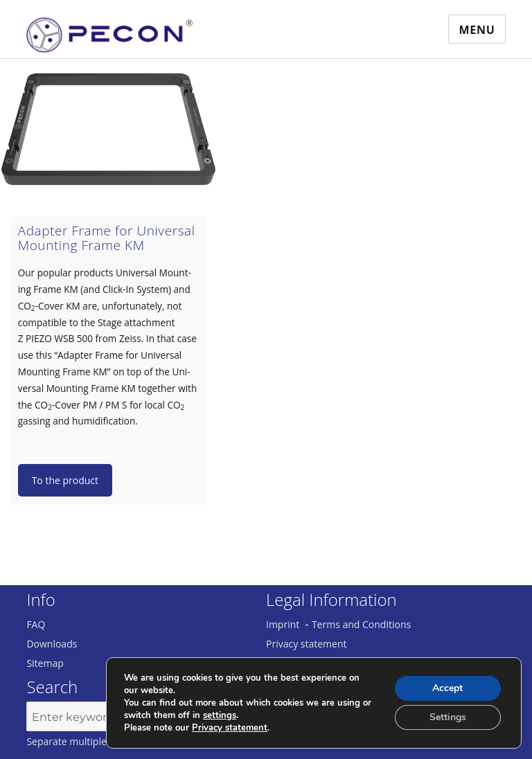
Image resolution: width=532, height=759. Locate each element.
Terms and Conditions (361, 624)
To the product (65, 480)
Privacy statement (307, 644)
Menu (477, 30)
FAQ (36, 624)
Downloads (52, 644)
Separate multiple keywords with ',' (105, 741)
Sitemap (45, 663)
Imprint (283, 624)
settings (220, 715)
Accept (447, 688)
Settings (448, 717)
